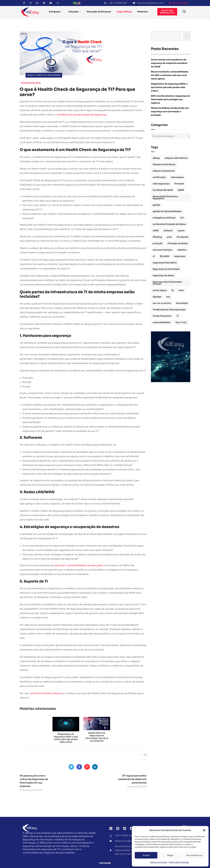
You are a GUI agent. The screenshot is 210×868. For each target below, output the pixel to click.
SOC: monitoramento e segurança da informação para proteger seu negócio (170, 99)
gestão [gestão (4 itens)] (156, 205)
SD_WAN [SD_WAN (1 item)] (164, 256)
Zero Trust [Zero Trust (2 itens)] (181, 322)
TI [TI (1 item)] (177, 316)
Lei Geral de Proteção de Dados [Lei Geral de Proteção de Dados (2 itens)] (169, 224)
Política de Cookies (159, 862)
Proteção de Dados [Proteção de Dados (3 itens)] (178, 243)
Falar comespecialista (167, 12)
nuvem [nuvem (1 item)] (181, 231)
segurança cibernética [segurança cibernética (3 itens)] (165, 263)
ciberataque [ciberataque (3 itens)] (177, 177)
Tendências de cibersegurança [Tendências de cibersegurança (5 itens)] (169, 310)
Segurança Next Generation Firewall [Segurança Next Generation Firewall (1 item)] (167, 283)
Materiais (143, 12)
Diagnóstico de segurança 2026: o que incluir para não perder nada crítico (66, 738)
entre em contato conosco (46, 693)
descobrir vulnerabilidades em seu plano (79, 565)
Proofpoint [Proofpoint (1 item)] (183, 237)
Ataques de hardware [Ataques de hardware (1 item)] (164, 164)
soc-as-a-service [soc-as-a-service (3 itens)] (162, 303)
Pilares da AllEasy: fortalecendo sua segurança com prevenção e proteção (170, 111)
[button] (204, 830)
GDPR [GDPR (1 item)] (181, 190)
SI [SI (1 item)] (173, 290)
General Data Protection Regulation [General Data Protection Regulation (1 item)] (165, 197)
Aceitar (146, 855)
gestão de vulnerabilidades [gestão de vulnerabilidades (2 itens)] (167, 211)
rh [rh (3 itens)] (154, 256)
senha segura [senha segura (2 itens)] (160, 290)
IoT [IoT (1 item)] (182, 218)
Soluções (73, 12)
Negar (170, 855)
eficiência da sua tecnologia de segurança (82, 115)
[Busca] (187, 36)
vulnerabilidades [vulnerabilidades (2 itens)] (162, 322)
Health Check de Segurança (44, 75)
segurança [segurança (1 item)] (180, 256)
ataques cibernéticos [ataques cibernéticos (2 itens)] (176, 158)
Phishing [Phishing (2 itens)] (157, 237)
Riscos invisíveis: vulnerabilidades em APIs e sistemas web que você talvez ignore (170, 75)
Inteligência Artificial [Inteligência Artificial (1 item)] (164, 218)
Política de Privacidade (179, 862)
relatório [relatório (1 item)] (182, 250)
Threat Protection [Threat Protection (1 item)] (162, 316)
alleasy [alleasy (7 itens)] (156, 158)
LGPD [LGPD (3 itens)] (156, 231)
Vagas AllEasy (124, 12)
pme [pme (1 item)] (169, 237)
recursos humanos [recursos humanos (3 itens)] (163, 250)
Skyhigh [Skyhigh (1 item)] (157, 297)
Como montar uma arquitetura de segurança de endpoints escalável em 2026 (169, 63)
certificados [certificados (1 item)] (159, 177)
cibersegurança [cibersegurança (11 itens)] (161, 184)
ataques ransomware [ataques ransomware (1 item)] (164, 171)
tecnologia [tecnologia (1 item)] (182, 303)
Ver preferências (194, 855)
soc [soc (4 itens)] (168, 297)
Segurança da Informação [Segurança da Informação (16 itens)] (166, 269)
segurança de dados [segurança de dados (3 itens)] (163, 275)
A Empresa (55, 12)
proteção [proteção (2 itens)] (158, 243)
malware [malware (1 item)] (168, 231)
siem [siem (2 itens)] (181, 290)
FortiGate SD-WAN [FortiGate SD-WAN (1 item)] (163, 190)
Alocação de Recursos (99, 12)
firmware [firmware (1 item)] (179, 184)
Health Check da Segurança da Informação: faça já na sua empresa (97, 737)
